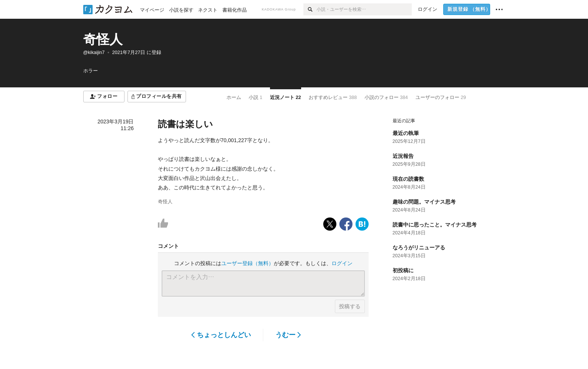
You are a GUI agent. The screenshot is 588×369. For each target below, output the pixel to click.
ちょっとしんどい (221, 335)
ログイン (342, 263)
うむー (288, 335)
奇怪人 (103, 39)
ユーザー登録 (247, 263)
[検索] (310, 9)
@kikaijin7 (94, 52)
